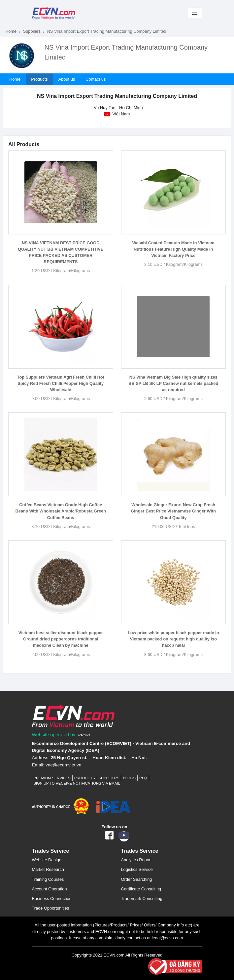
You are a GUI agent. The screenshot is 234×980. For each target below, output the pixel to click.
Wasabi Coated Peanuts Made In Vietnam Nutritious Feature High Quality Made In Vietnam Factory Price (173, 249)
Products (39, 79)
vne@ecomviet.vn (63, 765)
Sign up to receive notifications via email (77, 783)
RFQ (143, 778)
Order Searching (137, 879)
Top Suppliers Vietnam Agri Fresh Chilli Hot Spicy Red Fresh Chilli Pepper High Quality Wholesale (61, 383)
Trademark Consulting (142, 898)
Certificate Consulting (141, 889)
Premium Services (52, 778)
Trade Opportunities (51, 908)
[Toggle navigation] (195, 13)
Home (11, 31)
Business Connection (52, 898)
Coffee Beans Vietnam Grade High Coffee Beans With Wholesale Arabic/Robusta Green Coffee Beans (61, 511)
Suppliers (32, 31)
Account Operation (50, 889)
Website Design (47, 860)
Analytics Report (136, 860)
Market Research (48, 869)
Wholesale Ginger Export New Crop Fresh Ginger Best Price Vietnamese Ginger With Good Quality (173, 511)
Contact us (96, 79)
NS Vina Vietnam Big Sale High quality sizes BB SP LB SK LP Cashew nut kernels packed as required (173, 383)
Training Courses (48, 879)
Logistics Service (137, 869)
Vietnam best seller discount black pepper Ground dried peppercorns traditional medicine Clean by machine (61, 639)
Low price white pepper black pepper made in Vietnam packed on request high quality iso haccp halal (173, 639)
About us (67, 79)
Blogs (129, 778)
